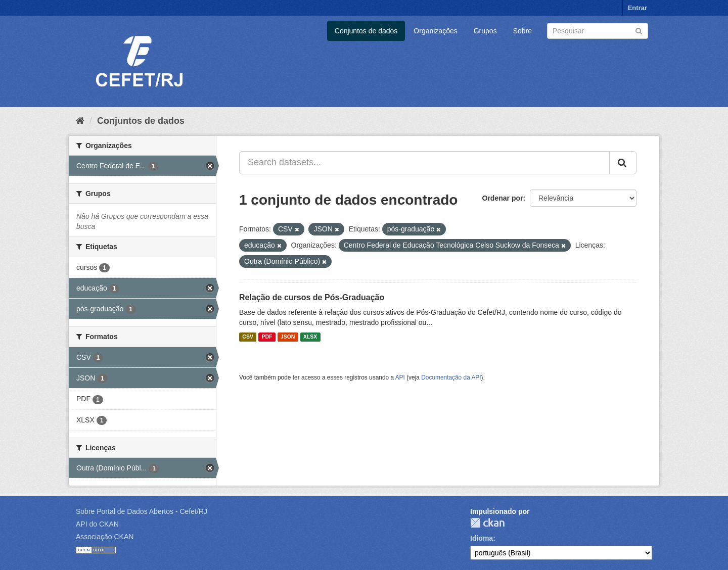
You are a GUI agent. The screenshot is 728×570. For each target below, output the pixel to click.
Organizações (435, 31)
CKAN (487, 523)
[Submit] (639, 30)
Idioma (482, 538)
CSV (248, 337)
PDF (267, 337)
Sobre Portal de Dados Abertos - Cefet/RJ (142, 511)
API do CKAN (97, 524)
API (400, 377)
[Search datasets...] (424, 163)
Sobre (522, 31)
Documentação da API (451, 377)
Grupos (485, 31)
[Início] (80, 121)
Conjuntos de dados (366, 31)
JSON (288, 337)
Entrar (638, 8)
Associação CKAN (105, 537)
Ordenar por (503, 198)
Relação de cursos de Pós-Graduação (312, 297)
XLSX (310, 337)
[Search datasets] (598, 31)
